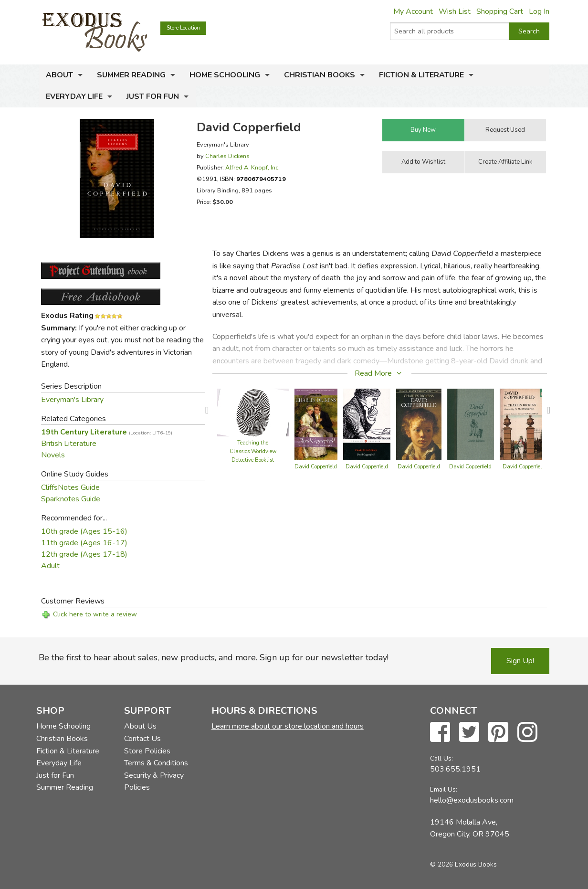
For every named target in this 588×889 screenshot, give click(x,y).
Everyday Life (74, 96)
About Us (140, 726)
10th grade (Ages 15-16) (84, 531)
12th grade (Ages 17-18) (84, 554)
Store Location (183, 28)
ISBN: (253, 179)
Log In (539, 11)
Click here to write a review (95, 614)
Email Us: (444, 789)
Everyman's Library (72, 400)
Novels (53, 455)
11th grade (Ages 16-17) (84, 543)
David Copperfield (316, 467)
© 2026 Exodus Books (463, 864)
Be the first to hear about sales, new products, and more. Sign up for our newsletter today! (214, 657)
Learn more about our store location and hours (288, 726)
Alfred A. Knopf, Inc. (252, 167)
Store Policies (147, 751)
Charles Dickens (227, 156)
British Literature (69, 444)
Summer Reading (131, 75)
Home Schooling (225, 75)
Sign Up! (520, 661)
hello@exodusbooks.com (472, 800)
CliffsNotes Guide (70, 487)
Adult (50, 566)
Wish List (455, 11)
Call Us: (441, 758)
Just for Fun (153, 96)
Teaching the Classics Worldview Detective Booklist (253, 451)
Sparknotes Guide (71, 499)
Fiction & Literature (421, 75)
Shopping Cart (500, 11)
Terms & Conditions (156, 763)
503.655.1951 (455, 769)
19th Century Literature (107, 432)
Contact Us (142, 739)
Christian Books (320, 75)
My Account (413, 11)
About (59, 75)
